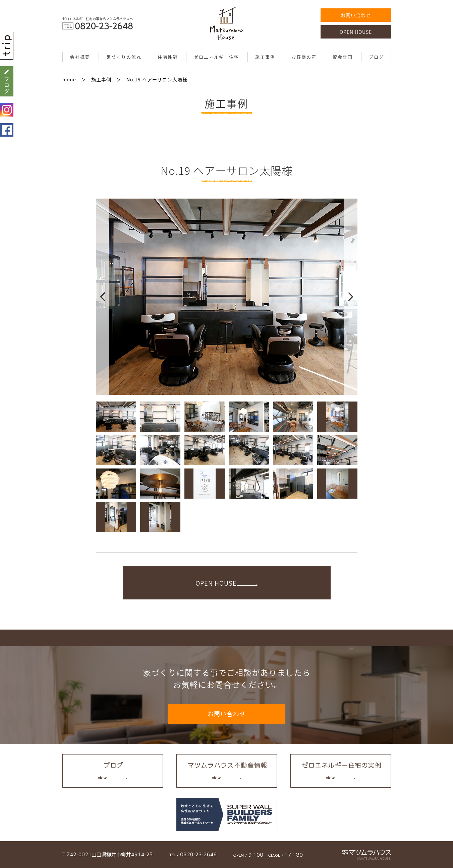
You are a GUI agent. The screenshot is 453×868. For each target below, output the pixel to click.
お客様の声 (304, 57)
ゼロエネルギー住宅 (216, 57)
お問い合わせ (356, 15)
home (69, 79)
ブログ (376, 57)
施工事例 (265, 57)
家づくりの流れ (124, 57)
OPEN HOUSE (356, 32)
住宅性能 (168, 57)
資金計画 (343, 57)
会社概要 (80, 57)
